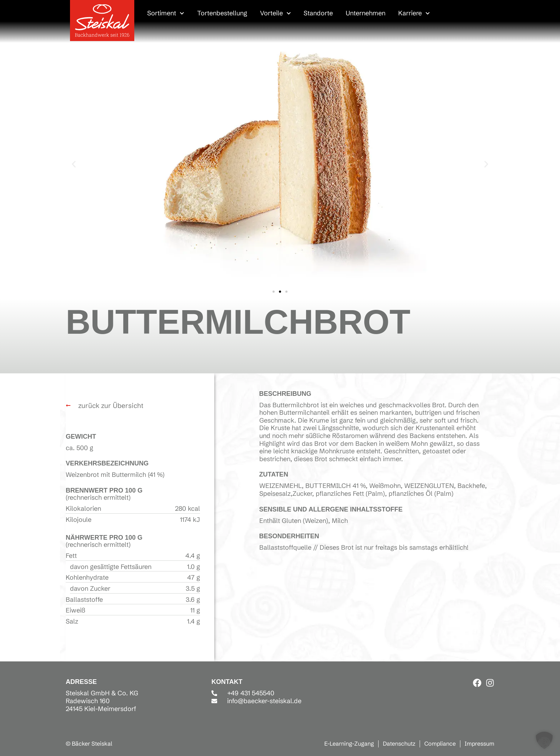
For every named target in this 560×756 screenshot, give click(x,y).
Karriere (414, 13)
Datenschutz (399, 744)
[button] (74, 164)
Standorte (318, 13)
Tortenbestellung (222, 13)
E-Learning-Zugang (349, 744)
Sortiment (166, 13)
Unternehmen (366, 13)
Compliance (440, 744)
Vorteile (276, 13)
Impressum (479, 744)
